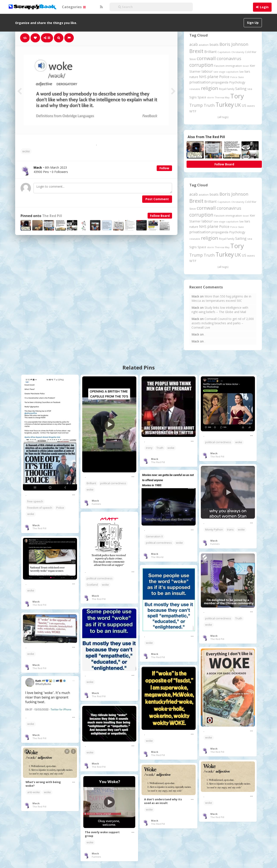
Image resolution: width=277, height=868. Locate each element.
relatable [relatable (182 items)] (195, 89)
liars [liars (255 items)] (247, 71)
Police (60, 508)
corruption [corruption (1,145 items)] (201, 65)
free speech (35, 501)
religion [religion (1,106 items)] (210, 88)
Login (264, 7)
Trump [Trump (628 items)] (196, 105)
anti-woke (34, 792)
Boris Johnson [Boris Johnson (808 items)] (234, 44)
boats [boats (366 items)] (214, 45)
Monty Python (214, 530)
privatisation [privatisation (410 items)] (200, 82)
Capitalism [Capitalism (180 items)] (224, 52)
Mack (36, 525)
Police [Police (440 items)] (224, 77)
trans (230, 530)
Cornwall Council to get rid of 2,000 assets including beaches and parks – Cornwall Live (223, 323)
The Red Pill (52, 216)
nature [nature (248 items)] (194, 77)
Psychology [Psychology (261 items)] (237, 82)
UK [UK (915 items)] (238, 105)
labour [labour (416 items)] (207, 71)
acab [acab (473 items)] (194, 44)
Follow (164, 168)
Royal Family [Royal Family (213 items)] (227, 89)
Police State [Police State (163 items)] (237, 77)
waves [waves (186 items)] (251, 106)
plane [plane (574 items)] (213, 76)
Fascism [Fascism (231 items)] (219, 66)
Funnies (96, 504)
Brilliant (91, 483)
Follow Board (160, 216)
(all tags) (223, 117)
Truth (160, 448)
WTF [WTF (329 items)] (193, 111)
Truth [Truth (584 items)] (209, 105)
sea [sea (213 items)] (250, 89)
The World (157, 557)
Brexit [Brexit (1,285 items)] (196, 51)
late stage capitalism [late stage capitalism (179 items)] (226, 72)
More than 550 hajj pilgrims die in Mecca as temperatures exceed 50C (221, 298)
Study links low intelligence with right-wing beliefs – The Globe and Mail (220, 310)
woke (26, 151)
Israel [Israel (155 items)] (246, 66)
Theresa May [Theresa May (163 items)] (222, 97)
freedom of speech (40, 508)
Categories (74, 7)
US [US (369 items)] (244, 106)
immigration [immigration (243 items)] (234, 66)
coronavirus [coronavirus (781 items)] (229, 58)
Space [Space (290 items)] (202, 97)
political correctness (113, 483)
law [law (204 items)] (242, 72)
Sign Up (253, 23)
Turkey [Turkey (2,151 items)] (225, 105)
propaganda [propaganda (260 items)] (220, 82)
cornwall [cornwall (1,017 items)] (206, 58)
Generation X (154, 536)
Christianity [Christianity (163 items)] (238, 52)
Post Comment (157, 199)
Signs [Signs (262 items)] (193, 97)
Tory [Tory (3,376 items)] (237, 96)
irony (149, 448)
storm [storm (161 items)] (211, 97)
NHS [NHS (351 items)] (203, 77)
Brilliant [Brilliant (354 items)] (210, 52)
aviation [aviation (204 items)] (204, 45)
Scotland (92, 585)
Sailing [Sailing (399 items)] (241, 89)
